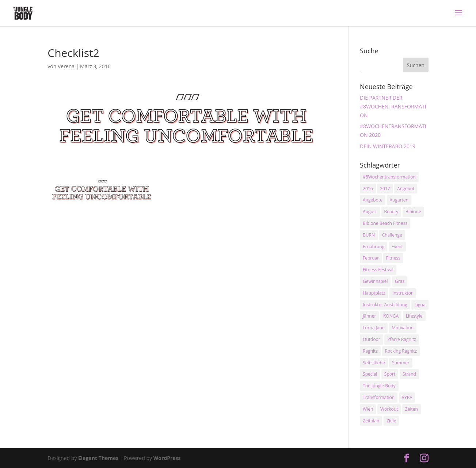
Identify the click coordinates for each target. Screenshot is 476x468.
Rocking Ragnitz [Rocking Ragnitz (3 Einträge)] (401, 351)
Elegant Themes (98, 458)
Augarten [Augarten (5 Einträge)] (399, 200)
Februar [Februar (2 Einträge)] (371, 258)
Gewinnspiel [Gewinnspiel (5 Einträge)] (375, 281)
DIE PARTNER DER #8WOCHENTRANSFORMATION (393, 106)
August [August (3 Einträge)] (370, 212)
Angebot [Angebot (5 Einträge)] (406, 189)
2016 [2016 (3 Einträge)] (368, 189)
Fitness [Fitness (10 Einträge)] (393, 258)
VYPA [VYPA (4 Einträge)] (407, 397)
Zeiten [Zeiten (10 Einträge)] (412, 409)
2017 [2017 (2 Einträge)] (385, 189)
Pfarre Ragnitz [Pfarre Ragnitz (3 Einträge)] (401, 339)
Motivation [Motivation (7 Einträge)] (403, 328)
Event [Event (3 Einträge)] (397, 247)
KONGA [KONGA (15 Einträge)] (391, 316)
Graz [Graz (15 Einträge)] (400, 281)
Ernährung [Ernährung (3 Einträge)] (374, 247)
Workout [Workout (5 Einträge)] (389, 409)
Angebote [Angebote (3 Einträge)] (373, 200)
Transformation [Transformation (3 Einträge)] (379, 397)
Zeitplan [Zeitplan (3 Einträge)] (371, 421)
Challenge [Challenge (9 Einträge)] (392, 235)
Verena (66, 66)
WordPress (167, 458)
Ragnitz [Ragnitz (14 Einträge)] (370, 351)
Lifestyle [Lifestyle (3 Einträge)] (414, 316)
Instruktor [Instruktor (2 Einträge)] (403, 293)
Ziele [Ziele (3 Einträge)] (391, 421)
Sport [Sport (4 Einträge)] (390, 374)
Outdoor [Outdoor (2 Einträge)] (372, 339)
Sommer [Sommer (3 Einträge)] (401, 363)
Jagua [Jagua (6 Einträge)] (420, 305)
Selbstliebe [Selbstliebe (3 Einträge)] (374, 363)
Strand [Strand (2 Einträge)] (409, 374)
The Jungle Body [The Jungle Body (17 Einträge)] (379, 386)
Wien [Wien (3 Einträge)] (368, 409)
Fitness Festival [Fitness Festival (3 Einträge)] (378, 270)
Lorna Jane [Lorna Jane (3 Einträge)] (374, 328)
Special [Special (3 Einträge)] (370, 374)
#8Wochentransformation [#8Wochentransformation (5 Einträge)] (389, 177)
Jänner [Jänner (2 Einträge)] (369, 316)
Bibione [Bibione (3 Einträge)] (413, 212)
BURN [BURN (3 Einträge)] (369, 235)
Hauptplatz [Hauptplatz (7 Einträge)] (374, 293)
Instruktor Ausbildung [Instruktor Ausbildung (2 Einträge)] (385, 305)
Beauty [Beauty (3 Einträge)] (391, 212)
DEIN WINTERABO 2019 (388, 146)
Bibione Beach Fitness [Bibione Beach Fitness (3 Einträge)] (385, 223)
